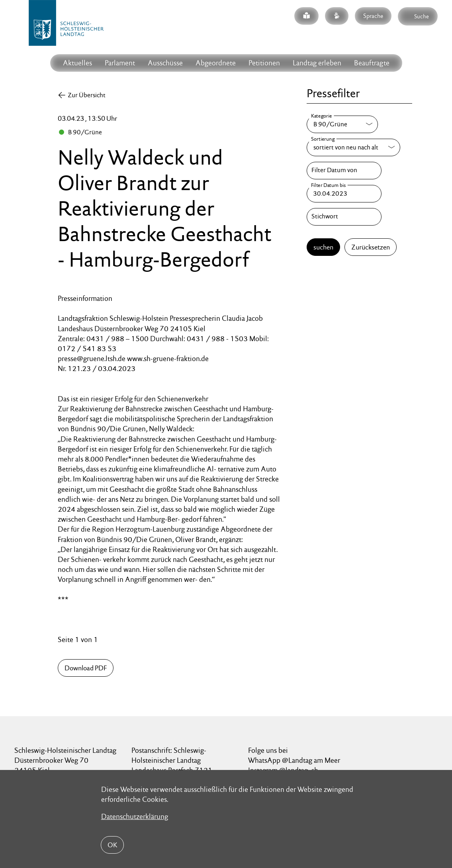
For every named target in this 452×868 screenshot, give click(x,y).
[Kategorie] (342, 124)
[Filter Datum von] (344, 171)
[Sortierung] (353, 147)
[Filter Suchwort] (344, 217)
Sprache (373, 16)
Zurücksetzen (371, 247)
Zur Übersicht (87, 95)
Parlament (120, 63)
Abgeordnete (216, 63)
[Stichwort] (344, 217)
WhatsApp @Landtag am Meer (294, 760)
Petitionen (264, 63)
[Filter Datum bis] (344, 194)
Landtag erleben (317, 63)
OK (112, 845)
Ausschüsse (165, 63)
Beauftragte (372, 63)
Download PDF (86, 668)
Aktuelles (77, 63)
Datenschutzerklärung (135, 816)
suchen (323, 247)
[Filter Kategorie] (342, 124)
